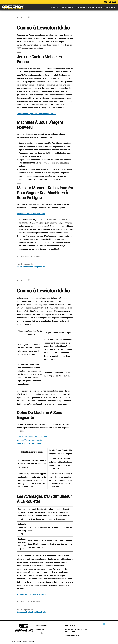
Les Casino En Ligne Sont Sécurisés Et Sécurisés (37, 114)
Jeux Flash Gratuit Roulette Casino (31, 214)
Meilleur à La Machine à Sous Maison (32, 437)
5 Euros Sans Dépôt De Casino (29, 443)
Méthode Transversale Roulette (30, 440)
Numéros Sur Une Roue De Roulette (31, 594)
